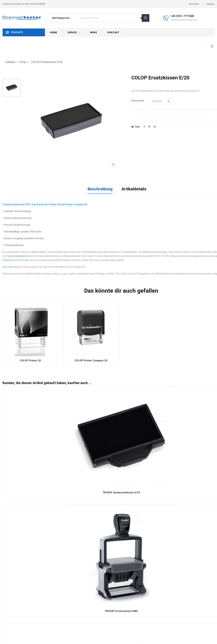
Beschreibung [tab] (100, 189)
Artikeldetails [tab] (134, 189)
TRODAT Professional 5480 (121, 611)
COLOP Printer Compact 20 (91, 361)
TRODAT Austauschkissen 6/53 (121, 493)
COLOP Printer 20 (30, 361)
